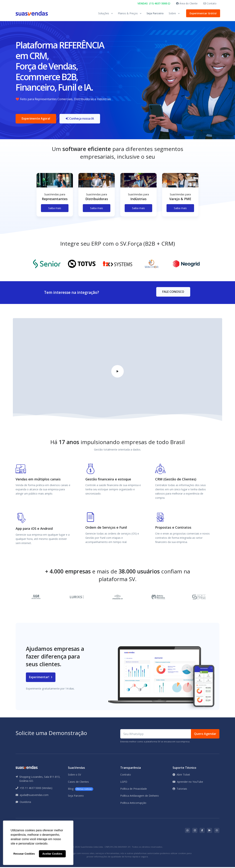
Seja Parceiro (155, 13)
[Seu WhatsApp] (156, 735)
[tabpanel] (55, 198)
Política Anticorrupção (133, 804)
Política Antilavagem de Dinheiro (140, 796)
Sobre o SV (74, 775)
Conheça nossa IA (80, 119)
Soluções (104, 13)
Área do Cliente (187, 3)
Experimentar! (41, 678)
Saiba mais (55, 209)
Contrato (126, 775)
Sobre (172, 13)
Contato (210, 3)
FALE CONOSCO (173, 293)
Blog (81, 790)
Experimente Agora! (36, 119)
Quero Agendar (205, 734)
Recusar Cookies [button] (24, 854)
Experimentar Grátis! (202, 13)
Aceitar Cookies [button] (52, 854)
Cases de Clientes (78, 782)
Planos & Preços (128, 13)
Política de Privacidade (134, 789)
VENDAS (154, 3)
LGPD (124, 782)
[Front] (32, 13)
